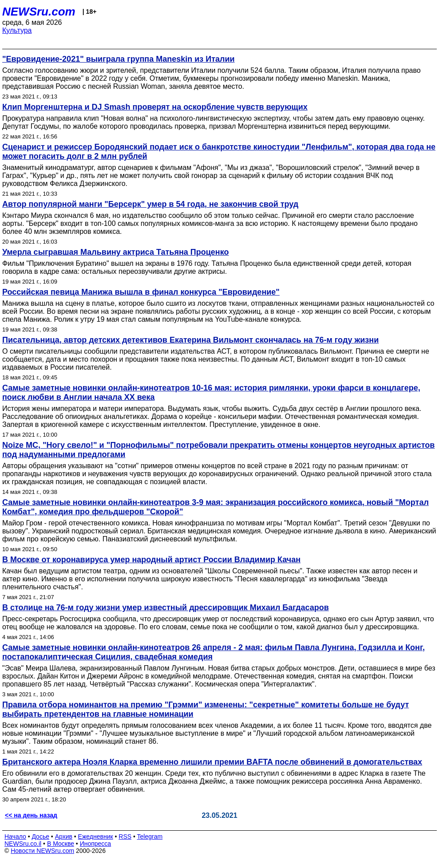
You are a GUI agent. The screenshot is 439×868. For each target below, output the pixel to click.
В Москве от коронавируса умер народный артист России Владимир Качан (151, 560)
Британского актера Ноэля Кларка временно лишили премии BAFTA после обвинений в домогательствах (212, 762)
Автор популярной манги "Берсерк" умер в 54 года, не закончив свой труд (150, 204)
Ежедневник (96, 836)
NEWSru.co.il (23, 844)
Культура (17, 30)
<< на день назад (31, 815)
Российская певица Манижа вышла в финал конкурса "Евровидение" (141, 292)
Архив (64, 836)
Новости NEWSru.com (42, 851)
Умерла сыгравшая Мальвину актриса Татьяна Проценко (115, 252)
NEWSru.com (39, 12)
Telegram (150, 836)
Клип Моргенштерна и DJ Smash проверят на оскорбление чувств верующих (155, 107)
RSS (125, 836)
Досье (40, 836)
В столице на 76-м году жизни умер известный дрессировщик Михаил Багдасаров (166, 608)
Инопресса (96, 844)
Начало (15, 836)
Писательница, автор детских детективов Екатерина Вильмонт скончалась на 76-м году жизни (190, 340)
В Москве (61, 844)
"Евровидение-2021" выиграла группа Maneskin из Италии (119, 59)
